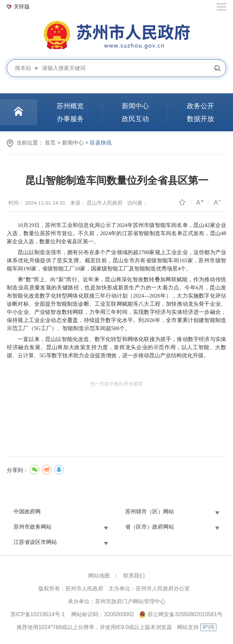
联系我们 (134, 576)
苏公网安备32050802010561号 (185, 614)
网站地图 (99, 576)
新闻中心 (73, 143)
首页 (50, 143)
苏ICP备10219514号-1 (38, 614)
